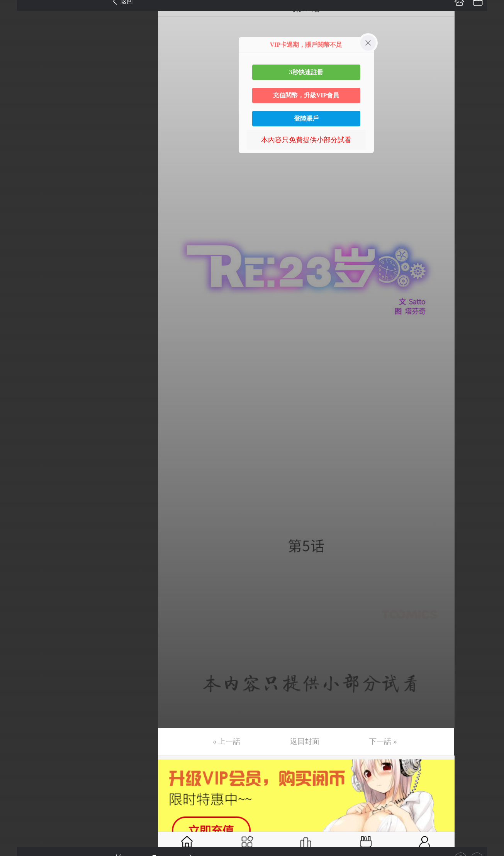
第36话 (18, 645)
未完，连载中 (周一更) (42, 735)
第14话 (18, 245)
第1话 (16, 9)
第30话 (18, 536)
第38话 (18, 681)
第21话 (18, 372)
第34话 (18, 608)
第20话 (18, 354)
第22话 (18, 390)
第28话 (18, 499)
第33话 (18, 590)
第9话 (16, 154)
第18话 (18, 318)
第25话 (18, 445)
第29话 (18, 517)
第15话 (18, 263)
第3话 (16, 45)
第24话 (18, 427)
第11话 (18, 191)
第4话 (16, 63)
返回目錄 (25, 761)
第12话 (18, 209)
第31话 (18, 554)
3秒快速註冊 (306, 72)
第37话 (18, 663)
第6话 (16, 100)
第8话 (16, 136)
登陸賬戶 (306, 118)
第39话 (18, 699)
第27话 (18, 481)
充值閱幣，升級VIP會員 (306, 95)
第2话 (16, 27)
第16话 (18, 281)
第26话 (18, 463)
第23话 (18, 408)
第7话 (16, 118)
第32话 (18, 572)
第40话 (18, 717)
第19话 (18, 336)
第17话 (18, 300)
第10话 (18, 172)
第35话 (18, 626)
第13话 (18, 227)
